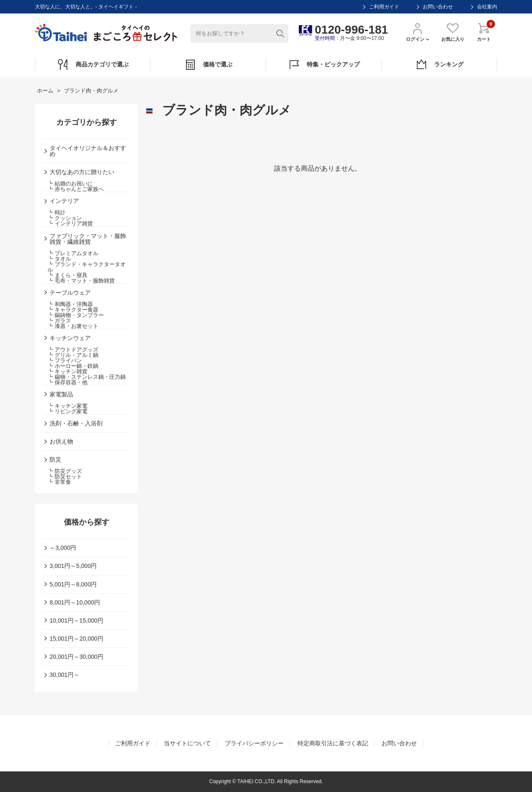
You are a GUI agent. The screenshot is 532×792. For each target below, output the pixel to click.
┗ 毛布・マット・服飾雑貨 (81, 281)
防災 (55, 459)
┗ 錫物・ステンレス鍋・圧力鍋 (87, 377)
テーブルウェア (70, 293)
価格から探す (87, 522)
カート (484, 32)
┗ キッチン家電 (67, 406)
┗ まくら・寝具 (67, 275)
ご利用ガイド (384, 7)
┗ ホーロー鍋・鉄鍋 (73, 366)
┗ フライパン (65, 360)
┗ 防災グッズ (65, 471)
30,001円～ (65, 675)
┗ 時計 (57, 213)
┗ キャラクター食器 (73, 310)
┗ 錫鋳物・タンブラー (76, 315)
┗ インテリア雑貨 (70, 223)
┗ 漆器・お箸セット (73, 326)
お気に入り (453, 32)
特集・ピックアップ (324, 65)
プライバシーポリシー (254, 743)
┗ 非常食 (59, 482)
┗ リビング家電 (67, 411)
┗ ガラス (59, 321)
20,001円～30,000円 (76, 657)
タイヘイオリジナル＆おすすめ (88, 151)
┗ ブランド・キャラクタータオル (87, 267)
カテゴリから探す (87, 122)
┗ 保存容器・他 (67, 382)
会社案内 (487, 7)
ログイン (417, 32)
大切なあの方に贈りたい (82, 172)
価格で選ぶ (208, 65)
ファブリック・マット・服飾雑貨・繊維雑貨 (88, 239)
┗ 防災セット (65, 477)
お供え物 (61, 441)
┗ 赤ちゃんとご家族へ (76, 189)
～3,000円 (63, 548)
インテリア (64, 201)
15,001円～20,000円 (76, 639)
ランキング (439, 65)
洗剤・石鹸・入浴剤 (76, 423)
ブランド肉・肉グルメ (91, 91)
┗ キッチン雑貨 (67, 371)
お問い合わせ (438, 7)
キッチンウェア (70, 338)
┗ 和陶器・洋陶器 (70, 304)
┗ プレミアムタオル (73, 253)
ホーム (45, 91)
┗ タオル (59, 259)
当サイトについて (187, 743)
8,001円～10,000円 (75, 602)
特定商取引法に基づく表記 (333, 743)
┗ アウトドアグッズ (73, 350)
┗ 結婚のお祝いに (70, 183)
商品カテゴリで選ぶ (93, 65)
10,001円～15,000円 (76, 620)
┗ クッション (65, 218)
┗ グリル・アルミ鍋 (73, 355)
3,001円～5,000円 (73, 566)
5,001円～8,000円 (73, 584)
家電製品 (61, 394)
